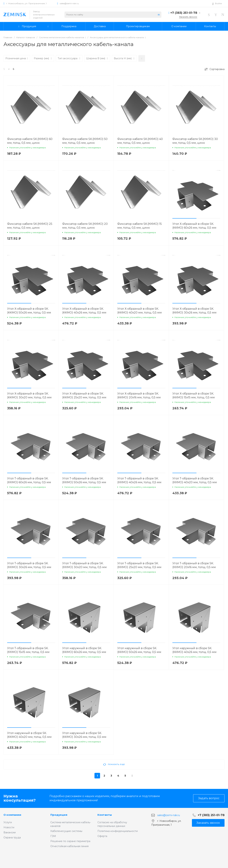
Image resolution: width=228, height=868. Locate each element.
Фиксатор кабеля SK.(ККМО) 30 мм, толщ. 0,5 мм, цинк (195, 141)
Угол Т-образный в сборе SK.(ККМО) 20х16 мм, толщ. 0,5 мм (194, 565)
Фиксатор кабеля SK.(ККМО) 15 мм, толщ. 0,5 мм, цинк (140, 226)
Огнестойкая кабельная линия (69, 846)
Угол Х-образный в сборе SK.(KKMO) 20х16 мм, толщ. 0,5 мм (139, 395)
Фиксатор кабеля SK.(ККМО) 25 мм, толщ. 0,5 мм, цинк (30, 226)
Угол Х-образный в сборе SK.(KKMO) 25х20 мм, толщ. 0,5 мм (84, 395)
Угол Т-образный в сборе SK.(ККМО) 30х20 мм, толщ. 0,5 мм (84, 565)
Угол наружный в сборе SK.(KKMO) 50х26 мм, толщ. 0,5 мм (139, 650)
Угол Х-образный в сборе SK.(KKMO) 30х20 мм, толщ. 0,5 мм (29, 395)
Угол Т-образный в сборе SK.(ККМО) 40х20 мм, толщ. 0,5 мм (195, 480)
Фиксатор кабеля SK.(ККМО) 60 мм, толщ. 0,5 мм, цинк (30, 141)
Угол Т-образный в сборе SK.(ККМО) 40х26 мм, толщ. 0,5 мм (139, 480)
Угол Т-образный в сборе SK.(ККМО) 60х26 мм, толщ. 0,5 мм (29, 480)
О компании (12, 815)
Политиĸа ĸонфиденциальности (118, 831)
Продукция (59, 815)
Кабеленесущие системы (66, 831)
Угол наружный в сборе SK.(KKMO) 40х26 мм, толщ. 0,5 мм (194, 650)
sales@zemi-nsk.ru (69, 3)
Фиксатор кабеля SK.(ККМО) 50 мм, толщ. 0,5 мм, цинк (85, 141)
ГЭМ (53, 836)
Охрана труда (12, 838)
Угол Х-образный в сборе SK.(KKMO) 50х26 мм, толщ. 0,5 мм (29, 311)
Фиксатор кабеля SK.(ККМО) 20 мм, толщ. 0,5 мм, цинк (85, 226)
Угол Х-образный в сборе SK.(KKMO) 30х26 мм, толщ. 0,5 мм (194, 311)
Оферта (102, 836)
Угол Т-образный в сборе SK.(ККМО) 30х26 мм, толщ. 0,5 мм (29, 565)
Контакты (105, 815)
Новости (9, 827)
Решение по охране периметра (70, 841)
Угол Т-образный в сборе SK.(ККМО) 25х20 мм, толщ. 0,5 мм (139, 565)
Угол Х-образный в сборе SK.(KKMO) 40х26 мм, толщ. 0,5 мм (84, 311)
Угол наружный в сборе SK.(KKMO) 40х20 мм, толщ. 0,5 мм (29, 735)
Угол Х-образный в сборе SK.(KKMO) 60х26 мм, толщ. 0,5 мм (194, 226)
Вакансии (10, 832)
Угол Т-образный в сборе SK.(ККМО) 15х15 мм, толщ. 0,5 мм (28, 650)
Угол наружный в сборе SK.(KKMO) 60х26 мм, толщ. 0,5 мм (84, 650)
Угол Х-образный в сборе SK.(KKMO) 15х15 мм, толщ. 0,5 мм (194, 395)
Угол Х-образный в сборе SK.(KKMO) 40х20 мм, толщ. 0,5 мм (140, 311)
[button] (184, 218)
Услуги (8, 822)
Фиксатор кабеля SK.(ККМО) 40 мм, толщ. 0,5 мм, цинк (140, 141)
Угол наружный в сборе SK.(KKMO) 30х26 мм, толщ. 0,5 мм (84, 735)
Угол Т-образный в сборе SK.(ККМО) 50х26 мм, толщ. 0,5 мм (84, 480)
